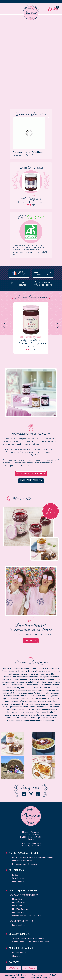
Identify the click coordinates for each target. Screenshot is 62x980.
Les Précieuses (18, 906)
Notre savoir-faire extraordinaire (25, 864)
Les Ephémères (18, 912)
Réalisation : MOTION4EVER (41, 977)
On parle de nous (19, 878)
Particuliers (30, 968)
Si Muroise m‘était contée (22, 861)
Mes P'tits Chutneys (20, 909)
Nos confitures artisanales (24, 895)
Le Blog (15, 875)
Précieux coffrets (19, 953)
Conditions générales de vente (16, 975)
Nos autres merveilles (21, 921)
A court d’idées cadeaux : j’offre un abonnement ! (31, 942)
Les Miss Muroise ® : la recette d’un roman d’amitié (32, 857)
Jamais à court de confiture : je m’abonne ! (29, 938)
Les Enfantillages (19, 925)
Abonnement (17, 956)
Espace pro (13, 968)
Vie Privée (53, 975)
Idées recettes (18, 882)
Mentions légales (38, 975)
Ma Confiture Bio (19, 902)
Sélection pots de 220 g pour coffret (27, 916)
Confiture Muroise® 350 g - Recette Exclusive (31, 345)
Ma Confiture (17, 899)
